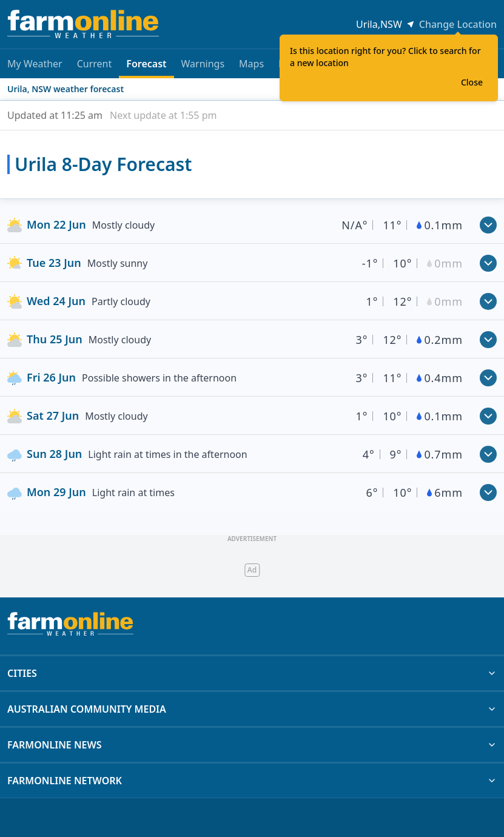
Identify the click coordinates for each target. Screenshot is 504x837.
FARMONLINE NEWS (252, 745)
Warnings (203, 64)
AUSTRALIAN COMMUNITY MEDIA (252, 709)
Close (472, 82)
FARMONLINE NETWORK (252, 781)
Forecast (146, 68)
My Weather (35, 64)
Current (95, 64)
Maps (251, 64)
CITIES (252, 673)
